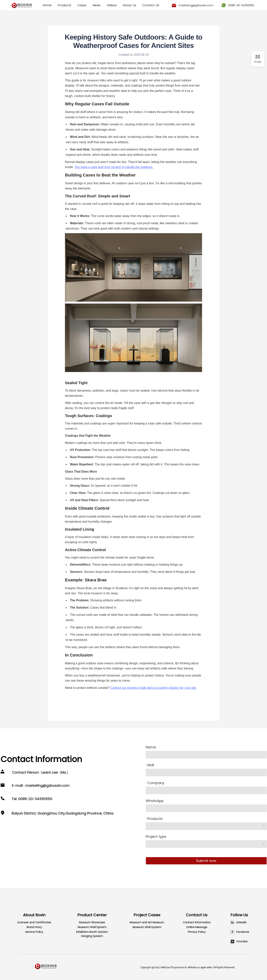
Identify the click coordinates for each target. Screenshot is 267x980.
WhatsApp (155, 801)
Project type (156, 837)
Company (156, 783)
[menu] (102, 5)
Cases (82, 5)
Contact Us (151, 5)
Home (47, 5)
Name (151, 747)
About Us (129, 5)
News (97, 5)
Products (64, 5)
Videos (112, 5)
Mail (151, 765)
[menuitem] (47, 5)
